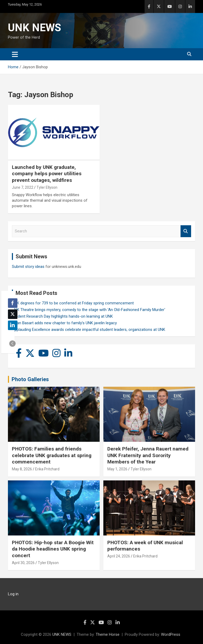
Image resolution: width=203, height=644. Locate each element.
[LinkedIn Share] (13, 325)
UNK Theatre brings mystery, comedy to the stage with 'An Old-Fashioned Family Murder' (89, 310)
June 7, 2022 (23, 187)
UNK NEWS (34, 28)
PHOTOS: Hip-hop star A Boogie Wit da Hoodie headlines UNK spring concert (53, 549)
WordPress (171, 634)
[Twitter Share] (13, 314)
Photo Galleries (30, 379)
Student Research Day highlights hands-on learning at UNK (62, 316)
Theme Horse (108, 634)
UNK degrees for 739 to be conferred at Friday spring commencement (73, 303)
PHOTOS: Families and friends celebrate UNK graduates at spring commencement (52, 455)
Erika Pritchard (47, 469)
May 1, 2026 (117, 469)
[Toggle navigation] (15, 54)
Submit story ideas (28, 267)
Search (186, 231)
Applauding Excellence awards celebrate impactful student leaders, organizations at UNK (89, 330)
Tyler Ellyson (47, 187)
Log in (13, 594)
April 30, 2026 (23, 563)
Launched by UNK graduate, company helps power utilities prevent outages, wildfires (47, 174)
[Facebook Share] (13, 303)
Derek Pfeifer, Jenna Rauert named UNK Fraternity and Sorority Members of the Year (148, 455)
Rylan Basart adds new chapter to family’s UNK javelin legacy (64, 323)
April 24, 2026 (119, 556)
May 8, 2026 (22, 469)
